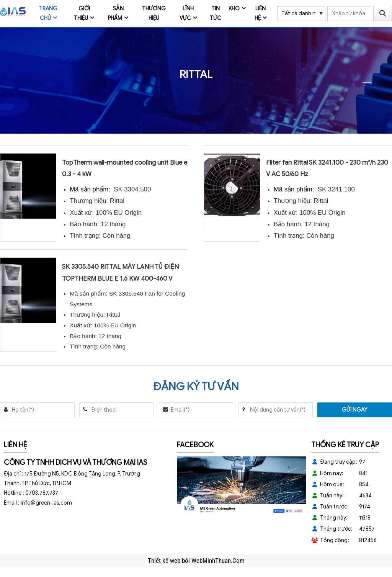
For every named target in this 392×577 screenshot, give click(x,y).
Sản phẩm (116, 13)
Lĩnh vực (187, 13)
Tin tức (216, 13)
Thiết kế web (165, 561)
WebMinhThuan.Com (218, 561)
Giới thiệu (82, 13)
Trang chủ (48, 13)
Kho (234, 9)
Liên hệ (260, 13)
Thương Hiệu (154, 13)
